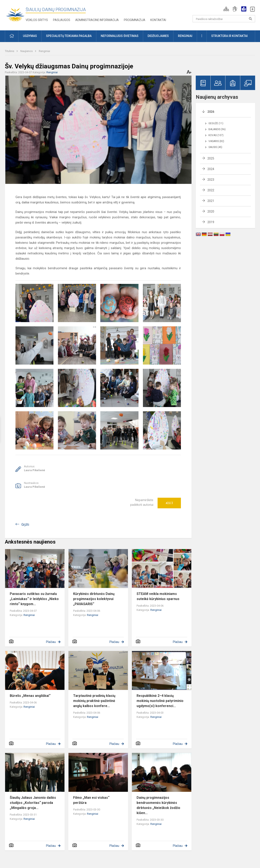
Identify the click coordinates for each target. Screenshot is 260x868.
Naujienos (27, 51)
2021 (211, 201)
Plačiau (51, 642)
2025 (211, 158)
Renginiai (44, 51)
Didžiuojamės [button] (158, 36)
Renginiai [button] (185, 36)
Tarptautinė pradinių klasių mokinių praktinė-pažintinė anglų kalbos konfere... (94, 701)
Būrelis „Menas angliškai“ (30, 696)
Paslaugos (62, 20)
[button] (226, 9)
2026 (211, 112)
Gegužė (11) (216, 123)
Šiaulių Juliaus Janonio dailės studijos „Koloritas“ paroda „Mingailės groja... (33, 803)
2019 (211, 222)
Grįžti (25, 525)
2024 (211, 169)
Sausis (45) (215, 147)
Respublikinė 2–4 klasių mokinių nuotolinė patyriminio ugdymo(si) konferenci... (160, 701)
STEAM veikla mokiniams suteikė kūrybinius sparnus (158, 596)
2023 (211, 180)
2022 (211, 190)
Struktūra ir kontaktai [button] (229, 36)
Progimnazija (135, 20)
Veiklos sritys (37, 20)
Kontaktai (158, 20)
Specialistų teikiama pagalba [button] (69, 36)
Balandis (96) (217, 129)
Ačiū (169, 503)
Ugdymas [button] (30, 36)
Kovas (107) (216, 135)
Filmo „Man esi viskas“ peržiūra (91, 800)
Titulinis (10, 51)
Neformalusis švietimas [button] (120, 36)
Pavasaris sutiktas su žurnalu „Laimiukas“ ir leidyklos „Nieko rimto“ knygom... (34, 599)
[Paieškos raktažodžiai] (224, 19)
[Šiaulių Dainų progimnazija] (15, 14)
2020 (211, 211)
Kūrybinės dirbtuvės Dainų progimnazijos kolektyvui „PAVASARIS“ (94, 599)
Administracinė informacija (97, 20)
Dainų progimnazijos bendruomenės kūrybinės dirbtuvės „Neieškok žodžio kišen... (158, 805)
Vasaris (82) (216, 141)
